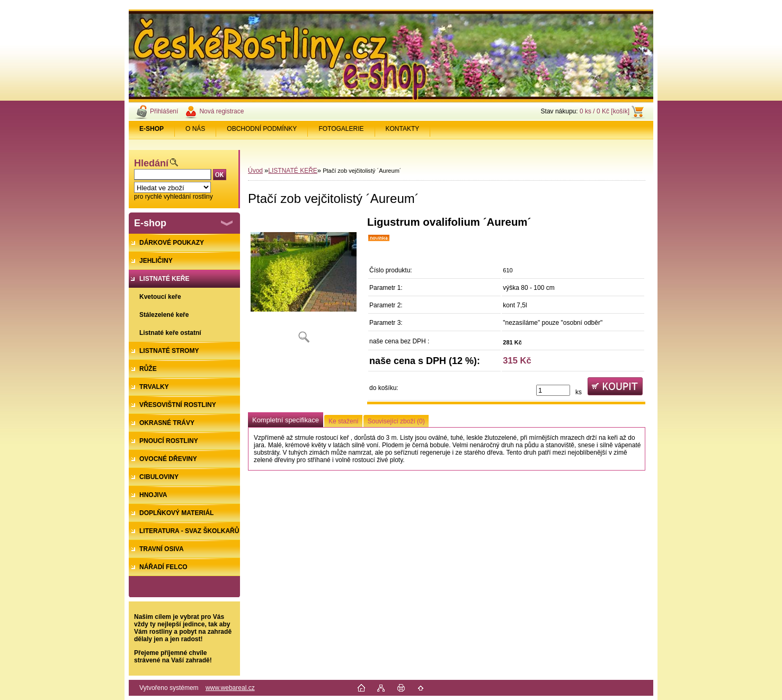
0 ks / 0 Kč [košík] (605, 111)
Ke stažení (344, 421)
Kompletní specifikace (286, 420)
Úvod (255, 171)
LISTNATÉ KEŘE (292, 171)
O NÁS (195, 129)
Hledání (151, 163)
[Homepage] (152, 129)
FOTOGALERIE (341, 129)
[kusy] (553, 390)
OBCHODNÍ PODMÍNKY (262, 129)
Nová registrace (221, 111)
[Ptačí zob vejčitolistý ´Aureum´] (304, 283)
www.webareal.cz (230, 688)
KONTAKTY (403, 129)
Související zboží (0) (396, 421)
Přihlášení (164, 111)
